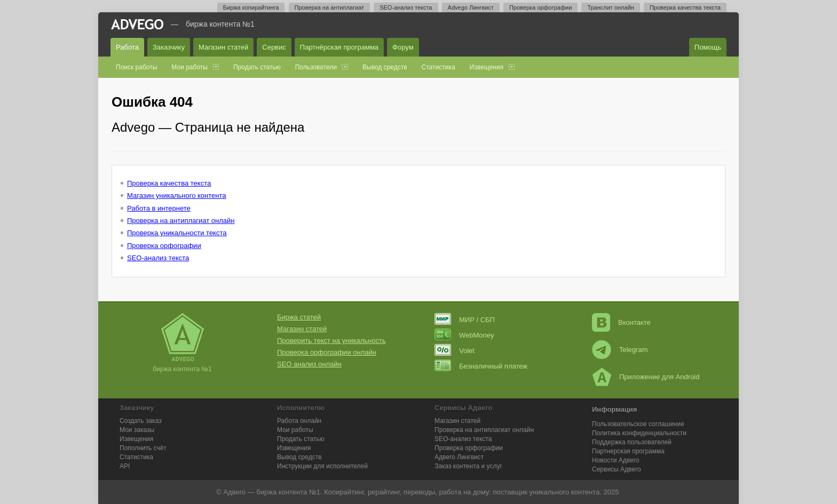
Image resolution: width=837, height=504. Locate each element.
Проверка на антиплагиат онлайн (181, 221)
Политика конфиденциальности (639, 433)
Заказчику (169, 47)
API (125, 466)
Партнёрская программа (339, 47)
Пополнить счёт (143, 448)
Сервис (274, 47)
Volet (455, 351)
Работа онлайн (299, 421)
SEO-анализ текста (406, 7)
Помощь (708, 47)
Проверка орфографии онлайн (327, 352)
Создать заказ (141, 421)
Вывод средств (385, 67)
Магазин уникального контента (176, 195)
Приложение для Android (646, 377)
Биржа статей (299, 317)
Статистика (439, 67)
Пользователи (316, 67)
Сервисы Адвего (617, 469)
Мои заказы (137, 430)
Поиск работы (136, 67)
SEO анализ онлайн (309, 364)
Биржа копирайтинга (251, 7)
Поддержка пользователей (632, 442)
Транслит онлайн (611, 7)
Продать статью (257, 67)
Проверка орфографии (540, 7)
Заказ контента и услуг (468, 466)
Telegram (620, 350)
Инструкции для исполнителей (322, 466)
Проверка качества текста (685, 7)
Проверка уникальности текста (177, 233)
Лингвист (459, 457)
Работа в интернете (159, 208)
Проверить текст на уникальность (331, 341)
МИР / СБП (465, 320)
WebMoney (464, 335)
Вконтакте (621, 322)
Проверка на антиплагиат (330, 7)
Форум (403, 47)
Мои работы (189, 67)
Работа (127, 47)
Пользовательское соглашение (638, 424)
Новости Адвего (616, 460)
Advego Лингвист (471, 7)
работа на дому (464, 492)
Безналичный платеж (481, 366)
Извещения (487, 67)
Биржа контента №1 (220, 24)
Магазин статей (223, 47)
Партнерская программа (628, 451)
